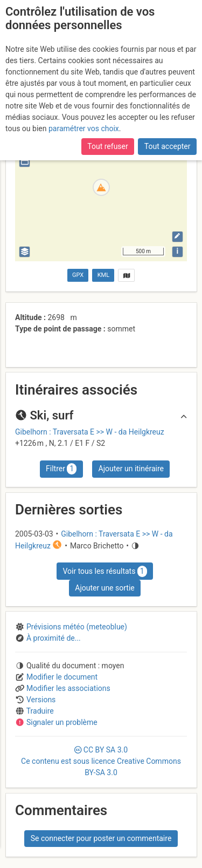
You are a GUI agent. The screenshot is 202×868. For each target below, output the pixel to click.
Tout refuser (107, 146)
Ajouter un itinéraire (131, 469)
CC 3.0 (101, 761)
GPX (78, 275)
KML (103, 275)
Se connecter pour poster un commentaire (101, 838)
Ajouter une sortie (105, 588)
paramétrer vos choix (84, 128)
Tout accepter (168, 146)
